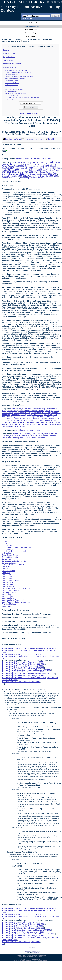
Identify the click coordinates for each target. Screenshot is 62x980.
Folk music (6, 567)
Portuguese (6, 438)
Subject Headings (31, 33)
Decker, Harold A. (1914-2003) (44, 164)
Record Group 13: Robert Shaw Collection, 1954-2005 (23, 676)
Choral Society (13, 411)
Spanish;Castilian (19, 438)
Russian (54, 434)
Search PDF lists (28, 18)
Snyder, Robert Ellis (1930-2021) (15, 176)
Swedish (34, 438)
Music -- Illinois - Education (31, 419)
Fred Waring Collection (11, 91)
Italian (28, 434)
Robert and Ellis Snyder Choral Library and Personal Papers (22, 97)
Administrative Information (12, 64)
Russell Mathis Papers (11, 74)
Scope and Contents (10, 53)
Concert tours (36, 413)
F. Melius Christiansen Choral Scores (15, 93)
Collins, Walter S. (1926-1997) (19, 164)
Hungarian (14, 436)
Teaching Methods (9, 426)
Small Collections (10, 99)
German (34, 434)
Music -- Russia (14, 421)
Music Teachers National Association (46, 424)
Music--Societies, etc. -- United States (35, 421)
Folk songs (12, 417)
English (15, 434)
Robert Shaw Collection (11, 95)
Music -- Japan (48, 419)
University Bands (48, 40)
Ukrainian (5, 436)
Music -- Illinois (13, 419)
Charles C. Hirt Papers (11, 85)
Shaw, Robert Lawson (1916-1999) (15, 174)
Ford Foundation (23, 417)
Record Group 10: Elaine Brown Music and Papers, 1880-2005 (27, 670)
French (22, 434)
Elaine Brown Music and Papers (14, 89)
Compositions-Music (22, 413)
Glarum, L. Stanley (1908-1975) (37, 166)
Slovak (47, 434)
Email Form (36, 953)
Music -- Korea (7, 584)
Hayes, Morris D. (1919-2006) (27, 168)
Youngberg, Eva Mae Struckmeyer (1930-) (37, 178)
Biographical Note (9, 57)
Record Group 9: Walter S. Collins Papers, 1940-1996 (23, 668)
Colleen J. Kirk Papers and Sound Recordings (18, 72)
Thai (28, 438)
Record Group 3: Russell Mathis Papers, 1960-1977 (22, 654)
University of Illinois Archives (22, 7)
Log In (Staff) (31, 947)
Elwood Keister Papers (11, 81)
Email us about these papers (31, 113)
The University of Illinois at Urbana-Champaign (36, 960)
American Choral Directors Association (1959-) (34, 159)
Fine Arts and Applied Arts (32, 40)
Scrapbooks (35, 430)
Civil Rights (49, 411)
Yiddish (45, 436)
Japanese (53, 436)
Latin (59, 436)
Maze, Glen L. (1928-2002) (23, 172)
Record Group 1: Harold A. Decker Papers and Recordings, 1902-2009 (30, 648)
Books (13, 409)
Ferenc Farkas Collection (12, 83)
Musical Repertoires (21, 422)
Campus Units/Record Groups (31, 23)
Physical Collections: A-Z (31, 26)
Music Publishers (48, 422)
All (3, 684)
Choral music (27, 409)
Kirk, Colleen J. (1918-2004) (36, 170)
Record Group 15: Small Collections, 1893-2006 (21, 682)
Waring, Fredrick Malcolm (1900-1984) (43, 176)
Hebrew (38, 436)
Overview (6, 50)
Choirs (19, 409)
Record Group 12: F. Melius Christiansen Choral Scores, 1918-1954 (29, 674)
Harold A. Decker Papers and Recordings (17, 70)
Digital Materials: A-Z (31, 29)
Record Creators (31, 36)
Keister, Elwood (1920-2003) (13, 170)
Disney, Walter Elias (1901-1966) (40, 415)
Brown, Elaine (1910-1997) (26, 162)
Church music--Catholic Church (31, 411)
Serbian (31, 436)
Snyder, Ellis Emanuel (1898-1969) (44, 174)
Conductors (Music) (18, 415)
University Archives (7, 40)
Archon (29, 959)
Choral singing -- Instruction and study (17, 547)
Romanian (23, 436)
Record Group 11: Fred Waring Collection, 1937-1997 (23, 672)
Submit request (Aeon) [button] (12, 139)
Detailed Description (10, 67)
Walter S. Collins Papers (12, 87)
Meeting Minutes (23, 430)
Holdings (19, 40)
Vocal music (22, 426)
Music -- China (7, 577)
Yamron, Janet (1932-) (10, 178)
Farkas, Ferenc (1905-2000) (13, 166)
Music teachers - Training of (20, 424)
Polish (41, 434)
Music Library (35, 422)
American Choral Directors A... (11, 41)
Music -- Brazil (46, 417)
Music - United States (10, 590)
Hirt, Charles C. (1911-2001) (50, 168)
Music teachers (8, 598)
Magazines (35, 417)
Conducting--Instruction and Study (15, 561)
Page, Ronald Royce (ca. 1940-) (47, 172)
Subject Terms (8, 60)
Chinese (42, 438)
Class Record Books (10, 555)
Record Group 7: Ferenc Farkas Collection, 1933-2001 (23, 664)
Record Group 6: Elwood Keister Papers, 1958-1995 (23, 662)
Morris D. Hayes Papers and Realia (15, 79)
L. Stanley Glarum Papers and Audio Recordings (19, 77)
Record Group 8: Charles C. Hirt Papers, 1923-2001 (22, 666)
